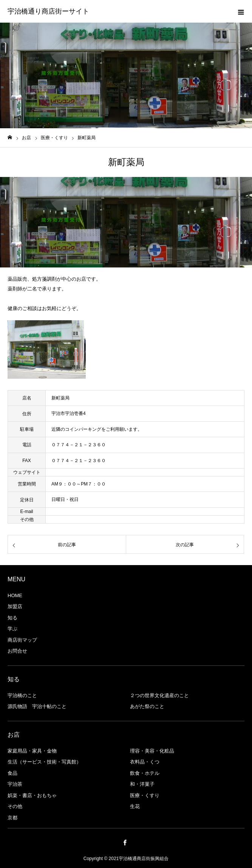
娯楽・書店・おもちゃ (32, 795)
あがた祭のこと (147, 706)
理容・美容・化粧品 (152, 751)
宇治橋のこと (22, 695)
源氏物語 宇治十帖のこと (37, 706)
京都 (12, 818)
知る (12, 618)
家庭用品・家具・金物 (32, 751)
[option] (126, 222)
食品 (12, 773)
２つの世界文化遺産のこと (159, 695)
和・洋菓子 (142, 784)
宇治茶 (15, 784)
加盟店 (15, 606)
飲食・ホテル (145, 773)
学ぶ (12, 629)
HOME (15, 595)
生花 (135, 806)
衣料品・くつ (145, 762)
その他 (15, 806)
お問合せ (17, 651)
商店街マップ (22, 640)
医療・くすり (145, 795)
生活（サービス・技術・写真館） (44, 762)
